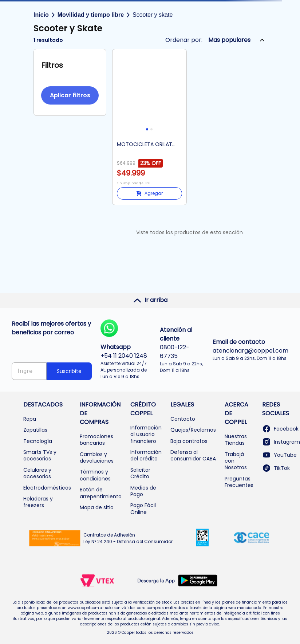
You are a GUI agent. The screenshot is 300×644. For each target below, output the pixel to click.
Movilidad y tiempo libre (91, 15)
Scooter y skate (153, 15)
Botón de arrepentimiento (101, 493)
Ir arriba (150, 300)
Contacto (183, 419)
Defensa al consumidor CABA (193, 455)
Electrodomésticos (47, 488)
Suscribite (69, 371)
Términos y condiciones (95, 475)
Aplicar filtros (70, 95)
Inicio (41, 15)
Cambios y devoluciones (97, 458)
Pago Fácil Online (143, 508)
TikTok (276, 468)
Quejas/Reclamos (193, 430)
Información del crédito (146, 455)
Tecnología (38, 441)
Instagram (281, 442)
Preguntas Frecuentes (239, 482)
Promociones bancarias (96, 440)
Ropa (30, 419)
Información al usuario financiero (146, 434)
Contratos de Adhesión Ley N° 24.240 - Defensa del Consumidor (128, 538)
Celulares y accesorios (37, 473)
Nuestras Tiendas (236, 440)
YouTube (279, 455)
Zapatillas (35, 430)
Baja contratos (189, 441)
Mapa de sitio (97, 507)
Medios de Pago (143, 491)
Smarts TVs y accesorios (40, 455)
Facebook (280, 429)
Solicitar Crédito (140, 473)
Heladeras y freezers (38, 502)
